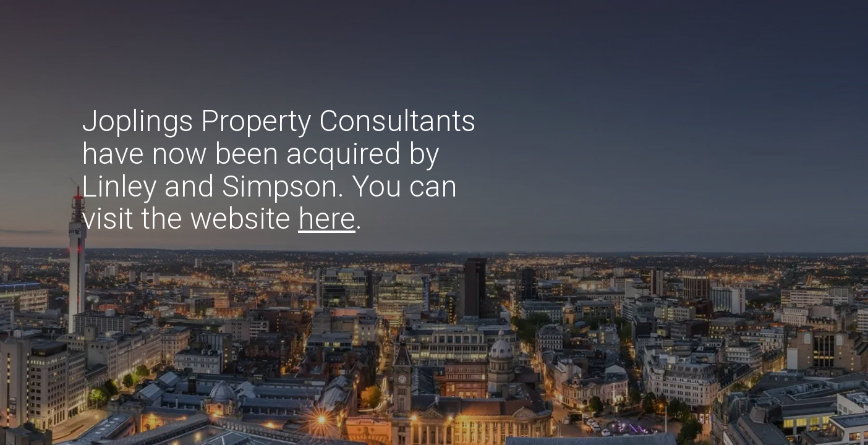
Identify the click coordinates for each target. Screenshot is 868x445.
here (327, 218)
